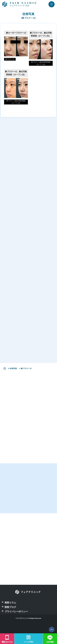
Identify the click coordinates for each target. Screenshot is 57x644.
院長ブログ (10, 616)
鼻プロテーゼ (10, 59)
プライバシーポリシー (16, 621)
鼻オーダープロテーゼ (16, 33)
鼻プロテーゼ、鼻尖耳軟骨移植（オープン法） (41, 34)
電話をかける (7, 642)
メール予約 (28, 642)
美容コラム (10, 612)
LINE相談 (50, 642)
